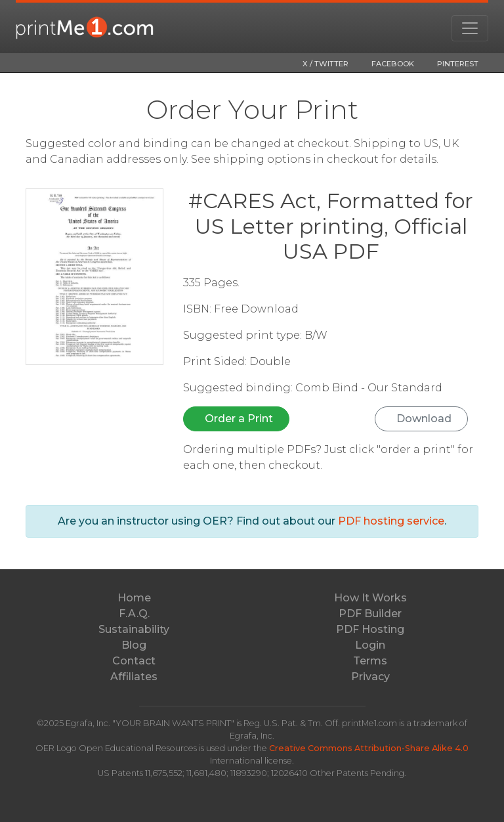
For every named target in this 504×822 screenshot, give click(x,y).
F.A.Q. (134, 614)
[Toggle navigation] (470, 28)
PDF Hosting (370, 629)
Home (134, 598)
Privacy (370, 677)
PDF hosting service (391, 521)
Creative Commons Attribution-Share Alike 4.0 (369, 748)
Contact (134, 661)
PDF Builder (370, 614)
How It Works (370, 598)
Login (370, 645)
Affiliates (134, 677)
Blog (134, 645)
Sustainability (134, 629)
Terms (370, 661)
